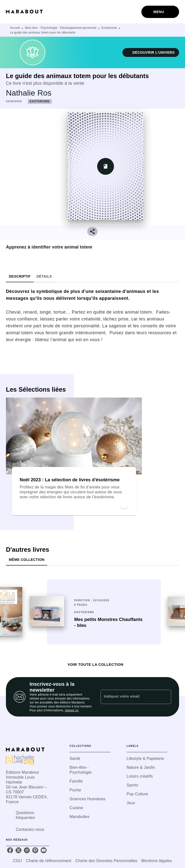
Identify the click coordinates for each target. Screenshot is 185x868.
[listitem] (10, 850)
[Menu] (160, 12)
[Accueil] (27, 12)
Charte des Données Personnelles (106, 861)
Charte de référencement (49, 861)
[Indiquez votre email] (130, 697)
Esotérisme (109, 28)
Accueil (15, 28)
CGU (17, 861)
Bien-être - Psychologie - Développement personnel (61, 28)
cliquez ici (72, 710)
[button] (151, 52)
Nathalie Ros (29, 93)
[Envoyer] (165, 697)
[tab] (20, 276)
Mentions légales (157, 861)
